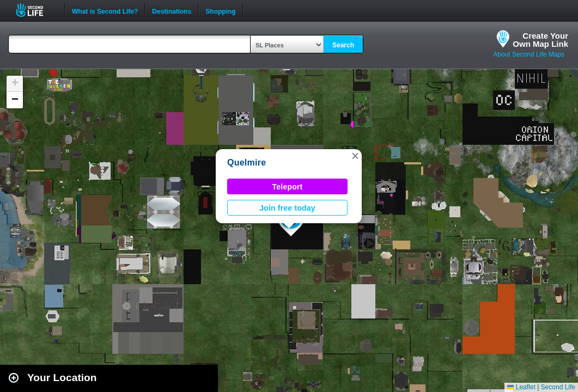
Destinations (172, 10)
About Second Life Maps (529, 54)
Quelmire (247, 163)
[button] (355, 156)
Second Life (36, 10)
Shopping (220, 10)
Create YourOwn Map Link (540, 40)
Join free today (287, 208)
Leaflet (521, 387)
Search (343, 45)
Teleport (288, 187)
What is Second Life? (105, 10)
